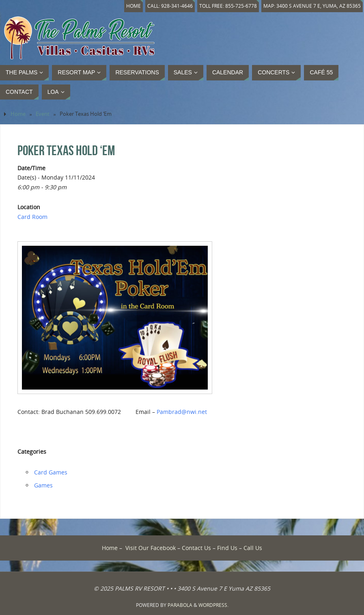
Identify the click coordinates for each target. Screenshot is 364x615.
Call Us (253, 548)
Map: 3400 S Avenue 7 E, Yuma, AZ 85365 (311, 6)
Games (43, 485)
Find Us (227, 548)
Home (128, 6)
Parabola (180, 605)
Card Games (51, 472)
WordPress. (213, 605)
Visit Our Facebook (151, 548)
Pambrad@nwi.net (182, 412)
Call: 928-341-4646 (166, 6)
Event (43, 114)
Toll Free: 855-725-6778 (225, 6)
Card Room (32, 217)
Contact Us (196, 548)
